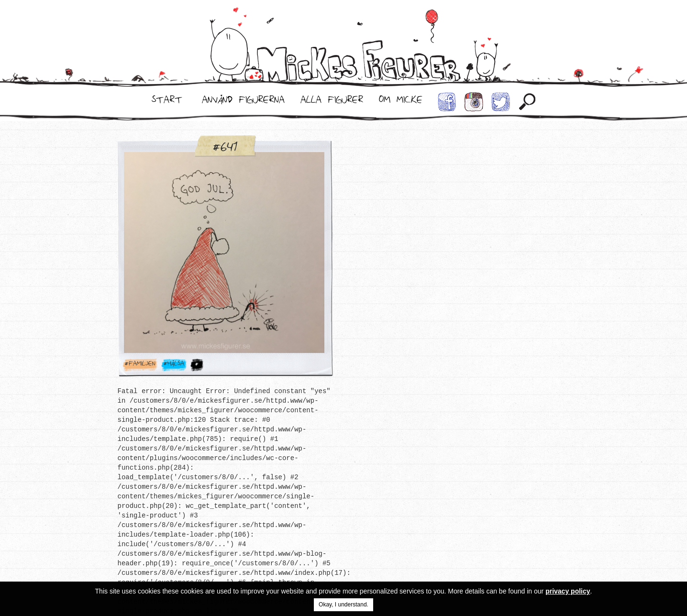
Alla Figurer (332, 102)
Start (167, 102)
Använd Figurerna (243, 102)
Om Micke (401, 102)
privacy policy (568, 591)
